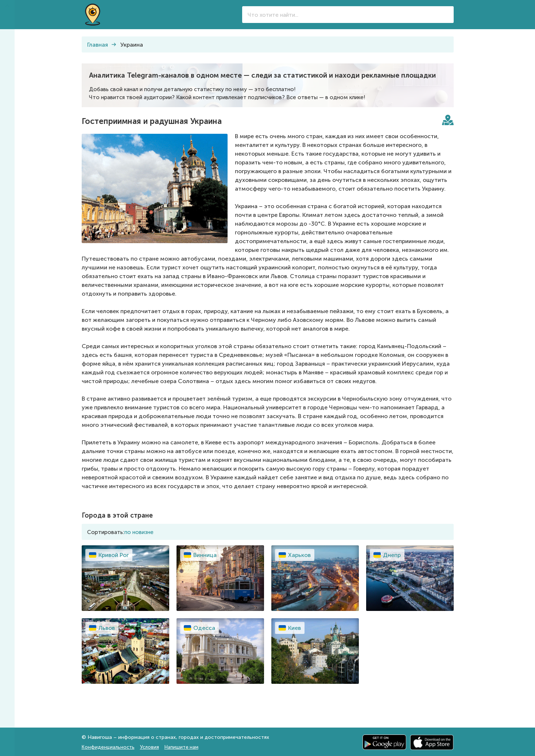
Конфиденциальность (108, 747)
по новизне (139, 532)
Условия (150, 747)
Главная (98, 45)
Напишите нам (181, 747)
